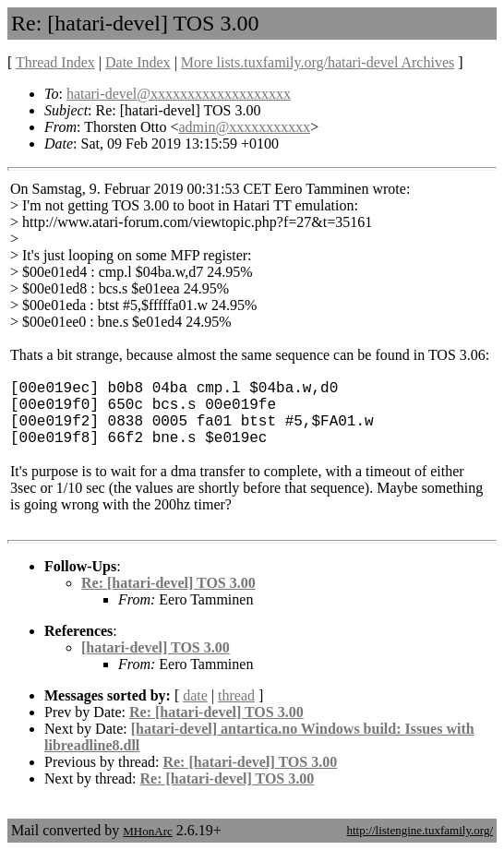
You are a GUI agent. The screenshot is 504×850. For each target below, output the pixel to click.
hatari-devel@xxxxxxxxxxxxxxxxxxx (179, 94)
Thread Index (55, 62)
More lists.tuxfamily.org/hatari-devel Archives (318, 62)
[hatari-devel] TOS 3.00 (156, 647)
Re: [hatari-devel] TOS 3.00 (168, 583)
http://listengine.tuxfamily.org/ (420, 830)
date (195, 695)
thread (236, 695)
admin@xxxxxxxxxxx (244, 127)
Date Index (138, 62)
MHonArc (147, 831)
